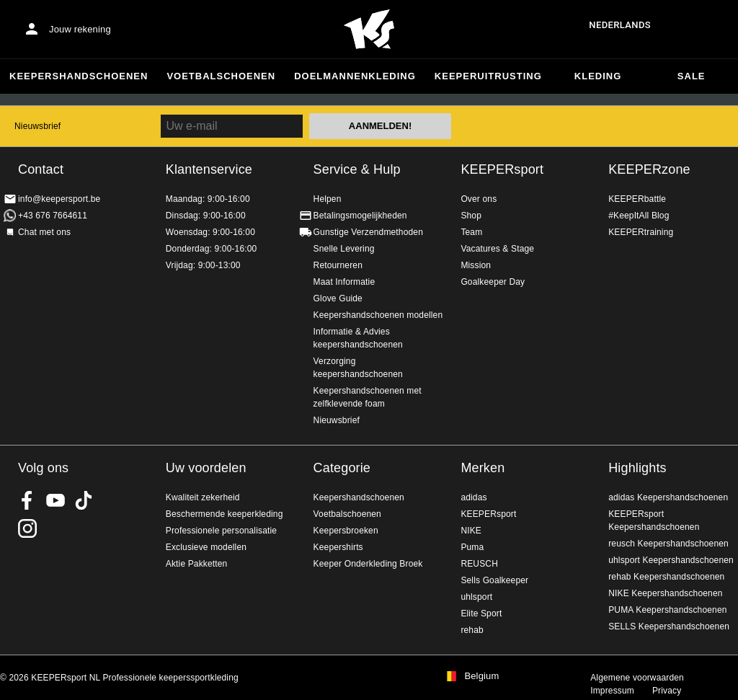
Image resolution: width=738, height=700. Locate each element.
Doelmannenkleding (355, 76)
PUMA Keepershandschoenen (667, 610)
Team (471, 232)
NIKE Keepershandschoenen (665, 593)
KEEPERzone (649, 169)
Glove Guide (338, 298)
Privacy (667, 691)
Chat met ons (44, 232)
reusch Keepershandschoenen (668, 544)
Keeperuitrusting (488, 76)
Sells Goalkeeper (494, 580)
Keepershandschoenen (79, 76)
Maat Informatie (344, 282)
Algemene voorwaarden (637, 678)
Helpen (328, 199)
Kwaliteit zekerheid (203, 497)
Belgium (481, 676)
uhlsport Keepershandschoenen (671, 560)
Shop (471, 216)
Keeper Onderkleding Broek (368, 564)
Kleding (598, 76)
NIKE (471, 531)
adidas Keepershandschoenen (668, 497)
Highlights (637, 468)
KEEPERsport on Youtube (55, 500)
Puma (472, 547)
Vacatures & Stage (497, 249)
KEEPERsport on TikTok (84, 500)
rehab (472, 630)
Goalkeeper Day (493, 282)
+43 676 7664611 (53, 216)
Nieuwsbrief (37, 126)
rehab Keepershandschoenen (666, 577)
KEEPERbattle (637, 199)
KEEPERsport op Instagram (27, 528)
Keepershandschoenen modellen (378, 315)
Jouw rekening (80, 29)
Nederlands (620, 25)
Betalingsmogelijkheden (360, 216)
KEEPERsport (502, 169)
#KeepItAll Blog (639, 216)
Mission (476, 265)
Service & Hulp (357, 169)
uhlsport (476, 597)
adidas (474, 497)
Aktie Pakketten (197, 564)
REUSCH (479, 564)
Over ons (479, 199)
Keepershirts (338, 547)
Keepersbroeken (346, 531)
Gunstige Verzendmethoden (368, 232)
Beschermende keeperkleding (224, 514)
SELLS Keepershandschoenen (669, 626)
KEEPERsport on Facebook (27, 500)
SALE (692, 76)
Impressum (612, 691)
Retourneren (338, 265)
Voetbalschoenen (221, 76)
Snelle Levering (344, 249)
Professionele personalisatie (221, 531)
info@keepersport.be (59, 199)
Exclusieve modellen (206, 547)
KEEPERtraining (641, 232)
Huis (369, 30)
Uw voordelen (206, 468)
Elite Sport (481, 613)
